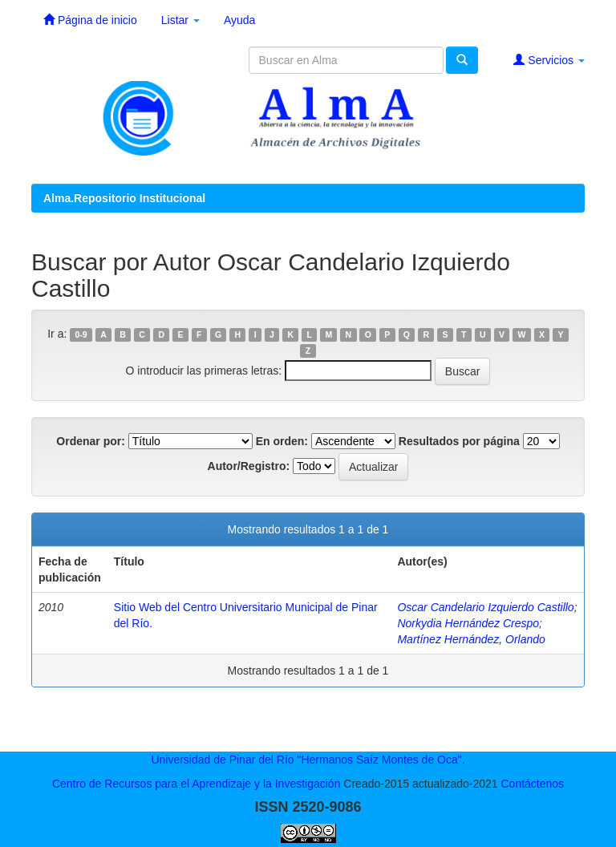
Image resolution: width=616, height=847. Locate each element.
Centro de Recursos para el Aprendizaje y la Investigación (197, 784)
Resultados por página (459, 441)
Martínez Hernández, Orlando (471, 639)
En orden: (282, 441)
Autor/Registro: (249, 466)
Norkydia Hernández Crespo (468, 623)
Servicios (549, 60)
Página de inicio (90, 20)
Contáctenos (532, 784)
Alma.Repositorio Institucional (124, 198)
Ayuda (239, 20)
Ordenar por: (91, 441)
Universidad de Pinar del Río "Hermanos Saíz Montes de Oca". (308, 760)
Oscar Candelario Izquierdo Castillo (485, 607)
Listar (180, 20)
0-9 (81, 334)
